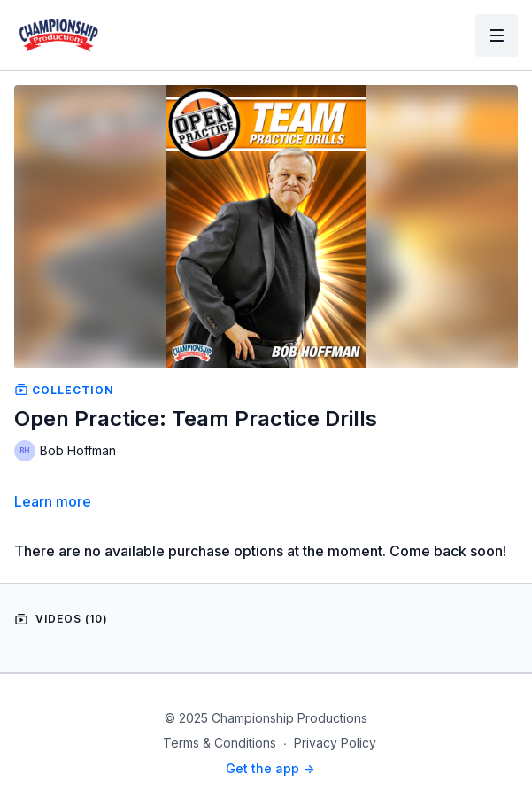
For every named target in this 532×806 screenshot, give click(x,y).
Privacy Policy (335, 743)
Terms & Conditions (220, 743)
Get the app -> (270, 768)
